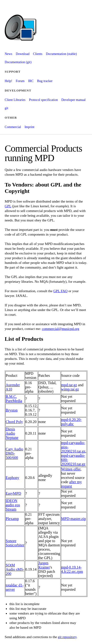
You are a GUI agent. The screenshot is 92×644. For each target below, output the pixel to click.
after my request (72, 484)
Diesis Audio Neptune (12, 433)
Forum (20, 81)
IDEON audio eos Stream (13, 505)
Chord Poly (14, 422)
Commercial (13, 127)
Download (23, 54)
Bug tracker (45, 81)
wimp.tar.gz (70, 389)
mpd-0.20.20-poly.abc (71, 422)
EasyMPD (13, 493)
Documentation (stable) (61, 54)
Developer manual (74, 100)
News (8, 54)
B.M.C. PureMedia (14, 399)
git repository (67, 637)
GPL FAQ (60, 291)
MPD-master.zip (74, 519)
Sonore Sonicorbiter (15, 543)
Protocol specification (43, 100)
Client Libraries (15, 100)
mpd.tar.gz (69, 385)
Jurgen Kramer (44, 565)
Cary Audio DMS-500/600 (14, 453)
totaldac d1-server (15, 587)
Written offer (71, 469)
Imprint (29, 127)
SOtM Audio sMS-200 (15, 569)
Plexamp (12, 519)
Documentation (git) (18, 62)
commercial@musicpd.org (61, 329)
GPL (8, 206)
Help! (8, 81)
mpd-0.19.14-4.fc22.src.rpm (72, 569)
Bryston (12, 410)
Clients (38, 54)
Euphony (12, 478)
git (6, 108)
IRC (31, 81)
